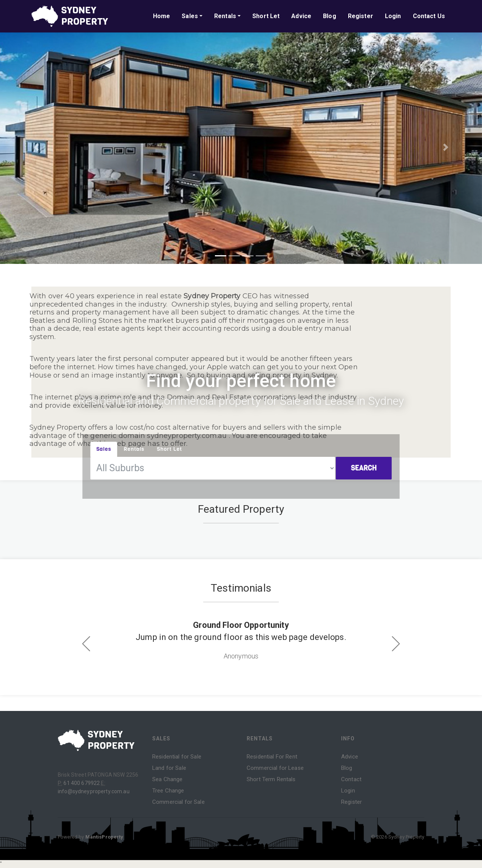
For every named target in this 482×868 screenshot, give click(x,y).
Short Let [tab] (172, 449)
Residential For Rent (272, 757)
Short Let (266, 16)
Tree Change (168, 791)
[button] (36, 147)
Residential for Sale (177, 757)
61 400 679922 (82, 783)
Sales (161, 738)
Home (162, 16)
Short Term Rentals (271, 779)
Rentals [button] (225, 16)
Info (348, 738)
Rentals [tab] (137, 449)
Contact (351, 779)
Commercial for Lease (275, 768)
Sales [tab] (108, 449)
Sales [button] (190, 16)
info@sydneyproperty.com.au (94, 791)
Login (393, 16)
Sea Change (167, 779)
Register (361, 16)
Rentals (260, 738)
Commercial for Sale (178, 802)
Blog (330, 16)
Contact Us (429, 16)
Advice (301, 16)
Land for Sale (169, 768)
